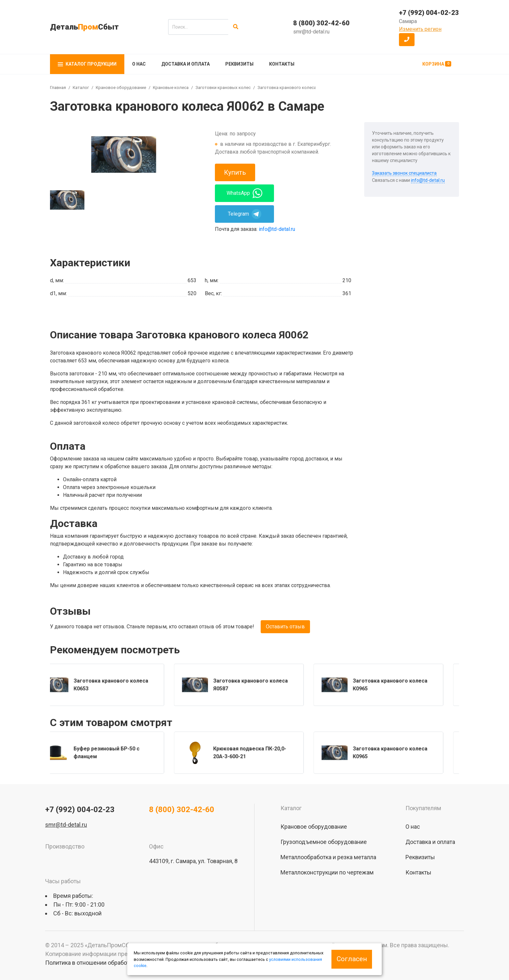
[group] (124, 155)
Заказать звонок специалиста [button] (404, 173)
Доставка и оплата (186, 64)
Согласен (352, 959)
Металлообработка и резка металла (328, 857)
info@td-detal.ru (277, 229)
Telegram (245, 214)
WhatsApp (244, 193)
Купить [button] (235, 172)
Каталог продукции (87, 64)
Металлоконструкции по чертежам (327, 872)
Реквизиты (239, 64)
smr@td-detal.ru (311, 32)
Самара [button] (408, 21)
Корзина (437, 64)
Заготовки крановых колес (223, 88)
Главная (58, 88)
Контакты (282, 64)
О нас (139, 64)
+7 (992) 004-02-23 (429, 13)
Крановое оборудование (121, 88)
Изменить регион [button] (420, 29)
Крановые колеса (171, 88)
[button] (407, 40)
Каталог (81, 88)
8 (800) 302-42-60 (321, 23)
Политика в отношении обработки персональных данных (122, 963)
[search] (198, 27)
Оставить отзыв (285, 627)
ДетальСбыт (84, 27)
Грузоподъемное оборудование (324, 842)
